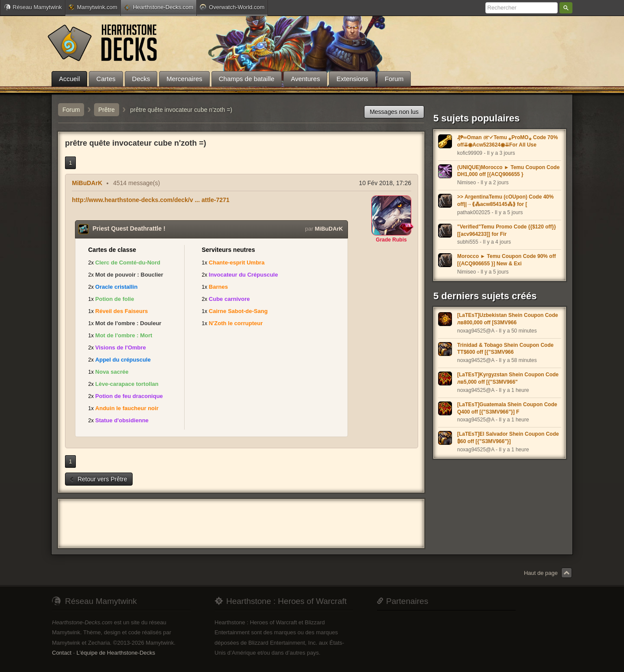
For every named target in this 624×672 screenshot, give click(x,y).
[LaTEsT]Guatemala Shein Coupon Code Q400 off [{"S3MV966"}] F (507, 408)
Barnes (218, 287)
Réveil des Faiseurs (122, 311)
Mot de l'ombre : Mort (124, 335)
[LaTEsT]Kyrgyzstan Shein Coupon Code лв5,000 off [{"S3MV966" (508, 378)
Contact (62, 653)
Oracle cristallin (117, 287)
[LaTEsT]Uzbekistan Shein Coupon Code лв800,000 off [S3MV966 (508, 319)
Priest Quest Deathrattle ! (129, 228)
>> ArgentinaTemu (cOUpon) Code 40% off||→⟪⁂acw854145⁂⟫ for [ (505, 201)
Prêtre (107, 110)
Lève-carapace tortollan (127, 384)
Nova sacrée (112, 372)
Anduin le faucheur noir (127, 408)
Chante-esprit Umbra (237, 263)
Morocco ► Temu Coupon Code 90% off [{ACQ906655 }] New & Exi (507, 260)
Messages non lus (394, 112)
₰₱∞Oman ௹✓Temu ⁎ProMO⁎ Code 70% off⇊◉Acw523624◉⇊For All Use (507, 141)
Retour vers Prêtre (98, 479)
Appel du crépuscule (123, 360)
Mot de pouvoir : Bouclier (129, 275)
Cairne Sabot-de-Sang (238, 311)
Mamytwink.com (93, 7)
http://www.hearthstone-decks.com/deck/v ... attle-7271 (151, 200)
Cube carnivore (229, 299)
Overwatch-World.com (232, 7)
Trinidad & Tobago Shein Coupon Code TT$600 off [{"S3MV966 (505, 349)
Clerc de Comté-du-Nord (128, 263)
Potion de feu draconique (129, 396)
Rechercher (566, 8)
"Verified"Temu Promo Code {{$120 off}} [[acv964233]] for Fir (507, 230)
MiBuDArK (87, 183)
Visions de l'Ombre (121, 347)
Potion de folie (115, 299)
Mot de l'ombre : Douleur (128, 323)
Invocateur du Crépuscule (244, 275)
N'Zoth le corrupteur (236, 323)
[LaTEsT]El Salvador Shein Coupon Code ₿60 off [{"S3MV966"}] (508, 438)
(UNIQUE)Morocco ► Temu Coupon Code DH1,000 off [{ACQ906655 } (508, 171)
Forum (71, 110)
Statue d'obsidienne (122, 420)
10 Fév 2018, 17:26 (385, 183)
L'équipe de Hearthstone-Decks (116, 653)
